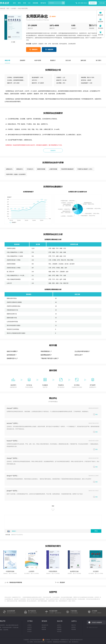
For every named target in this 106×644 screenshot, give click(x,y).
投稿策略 (35, 3)
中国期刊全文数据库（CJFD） (85, 169)
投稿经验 (44, 629)
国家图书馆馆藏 (41, 169)
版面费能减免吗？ (46, 355)
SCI (29, 3)
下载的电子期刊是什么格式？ (50, 358)
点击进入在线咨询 (97, 622)
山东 (64, 77)
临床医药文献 (74, 571)
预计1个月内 (94, 25)
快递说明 (59, 629)
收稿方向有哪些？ (12, 351)
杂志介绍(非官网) (23, 8)
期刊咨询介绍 (45, 625)
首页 (14, 3)
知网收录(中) (9, 169)
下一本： (60, 582)
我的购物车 (93, 3)
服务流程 (44, 627)
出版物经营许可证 (16, 597)
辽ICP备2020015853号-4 (36, 640)
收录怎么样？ (79, 355)
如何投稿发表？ (12, 355)
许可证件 (29, 631)
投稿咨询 (35, 49)
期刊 (19, 3)
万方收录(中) (30, 169)
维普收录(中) (20, 169)
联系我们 (29, 629)
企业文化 (29, 627)
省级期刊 (54, 17)
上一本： (13, 582)
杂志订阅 (60, 621)
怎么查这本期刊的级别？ (82, 351)
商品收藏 (74, 629)
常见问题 (59, 631)
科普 (25, 3)
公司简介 (29, 625)
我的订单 (74, 625)
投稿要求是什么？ (12, 358)
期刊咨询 (43, 3)
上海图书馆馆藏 (53, 169)
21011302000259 (55, 640)
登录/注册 (102, 3)
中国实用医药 (53, 571)
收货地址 (74, 627)
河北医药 (96, 571)
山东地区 (14, 8)
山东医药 (31, 571)
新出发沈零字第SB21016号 (76, 640)
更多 (53, 508)
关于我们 (30, 621)
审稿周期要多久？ (46, 351)
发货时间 (59, 627)
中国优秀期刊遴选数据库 (67, 169)
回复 (95, 414)
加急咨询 (50, 49)
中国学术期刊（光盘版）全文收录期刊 (16, 174)
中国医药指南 (10, 571)
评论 (96, 531)
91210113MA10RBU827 (40, 642)
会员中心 (59, 625)
